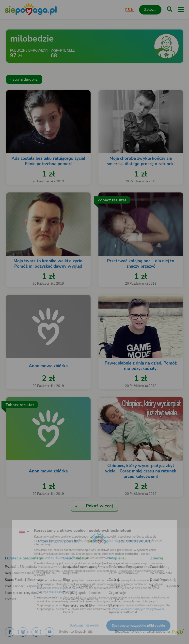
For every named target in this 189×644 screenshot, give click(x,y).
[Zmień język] (14, 525)
